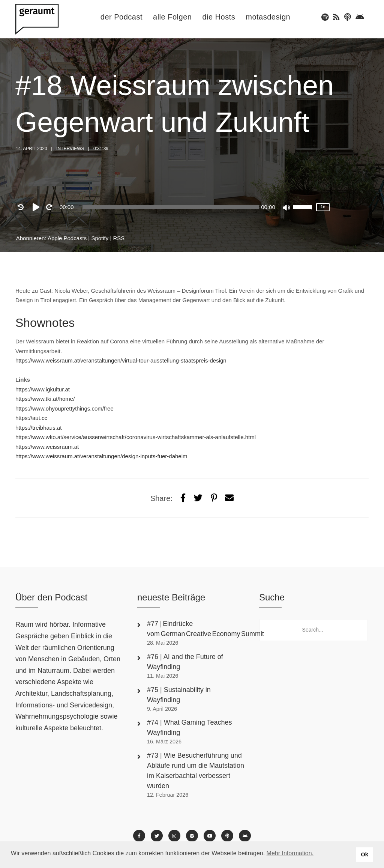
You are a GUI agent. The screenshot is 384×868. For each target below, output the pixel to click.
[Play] (37, 207)
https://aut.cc (31, 418)
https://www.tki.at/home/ (45, 399)
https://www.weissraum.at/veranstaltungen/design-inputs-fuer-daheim (101, 456)
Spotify (100, 238)
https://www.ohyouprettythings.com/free (64, 408)
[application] (171, 207)
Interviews (70, 149)
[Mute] (287, 208)
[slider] (171, 207)
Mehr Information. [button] (290, 853)
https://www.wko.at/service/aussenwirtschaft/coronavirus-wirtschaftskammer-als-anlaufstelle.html (136, 437)
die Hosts (219, 17)
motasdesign (268, 17)
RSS (119, 238)
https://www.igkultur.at (43, 389)
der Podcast (121, 17)
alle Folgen (172, 17)
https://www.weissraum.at (47, 447)
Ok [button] (364, 854)
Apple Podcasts (67, 238)
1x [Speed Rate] (323, 207)
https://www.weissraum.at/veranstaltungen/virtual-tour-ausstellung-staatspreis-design (121, 360)
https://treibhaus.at (38, 428)
